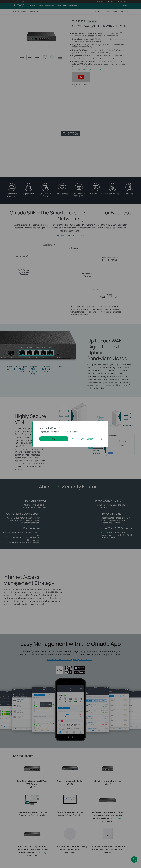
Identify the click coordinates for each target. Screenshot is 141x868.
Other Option (87, 439)
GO (54, 439)
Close (105, 425)
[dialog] (70, 434)
